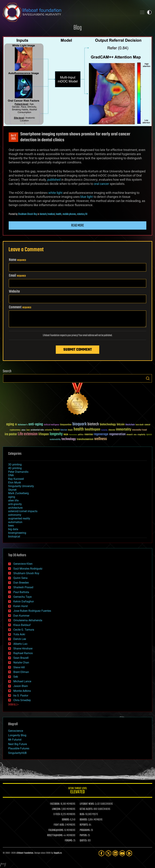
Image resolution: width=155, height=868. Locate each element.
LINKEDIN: (56, 809)
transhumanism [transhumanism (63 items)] (85, 439)
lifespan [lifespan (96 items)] (44, 434)
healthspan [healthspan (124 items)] (92, 430)
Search (148, 378)
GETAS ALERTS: (86, 809)
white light (55, 193)
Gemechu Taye (22, 597)
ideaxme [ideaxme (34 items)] (112, 430)
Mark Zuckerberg (18, 493)
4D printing (15, 468)
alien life (13, 500)
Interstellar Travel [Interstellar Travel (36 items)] (139, 430)
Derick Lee (20, 639)
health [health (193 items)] (79, 429)
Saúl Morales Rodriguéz (28, 569)
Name (17, 260)
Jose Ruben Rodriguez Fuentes (32, 611)
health (59, 214)
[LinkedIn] (115, 853)
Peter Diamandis (18, 472)
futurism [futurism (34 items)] (64, 430)
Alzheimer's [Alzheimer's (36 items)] (23, 425)
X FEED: (57, 814)
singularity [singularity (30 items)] (141, 435)
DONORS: (66, 820)
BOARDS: (84, 820)
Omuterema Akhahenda (28, 620)
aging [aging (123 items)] (10, 424)
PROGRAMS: (85, 830)
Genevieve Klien (23, 564)
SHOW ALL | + (13, 705)
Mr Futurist (15, 740)
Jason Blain (21, 686)
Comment (20, 307)
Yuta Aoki (19, 634)
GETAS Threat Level (77, 791)
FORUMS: (69, 841)
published (54, 180)
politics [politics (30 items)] (81, 435)
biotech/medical (47, 214)
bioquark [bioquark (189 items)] (79, 424)
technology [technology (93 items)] (69, 439)
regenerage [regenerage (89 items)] (101, 434)
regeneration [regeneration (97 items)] (117, 434)
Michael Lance (22, 681)
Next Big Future (17, 744)
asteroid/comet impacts (23, 511)
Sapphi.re (58, 853)
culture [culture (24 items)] (23, 430)
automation (15, 522)
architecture (15, 508)
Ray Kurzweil (16, 479)
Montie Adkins (22, 691)
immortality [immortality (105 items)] (124, 430)
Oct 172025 (13, 137)
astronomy (15, 515)
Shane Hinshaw (23, 648)
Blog (78, 28)
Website (14, 292)
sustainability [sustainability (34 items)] (55, 440)
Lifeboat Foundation (25, 853)
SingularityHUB (17, 753)
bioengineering (17, 533)
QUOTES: (83, 841)
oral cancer (101, 184)
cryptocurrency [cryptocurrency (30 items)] (15, 430)
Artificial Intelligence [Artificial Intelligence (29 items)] (52, 425)
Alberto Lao (20, 644)
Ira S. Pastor (21, 696)
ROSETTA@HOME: (55, 835)
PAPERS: (83, 835)
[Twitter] (108, 853)
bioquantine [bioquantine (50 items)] (66, 425)
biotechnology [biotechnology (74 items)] (108, 425)
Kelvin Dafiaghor (24, 601)
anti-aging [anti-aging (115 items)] (36, 424)
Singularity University (21, 486)
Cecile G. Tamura (24, 630)
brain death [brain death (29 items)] (140, 425)
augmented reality (19, 518)
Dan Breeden (21, 583)
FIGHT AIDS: (59, 825)
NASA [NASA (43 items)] (66, 435)
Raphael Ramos (23, 653)
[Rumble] (129, 853)
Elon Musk (15, 483)
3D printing (15, 465)
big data (13, 529)
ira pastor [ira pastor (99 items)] (11, 434)
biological (14, 536)
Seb (16, 677)
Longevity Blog (17, 735)
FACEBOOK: (55, 804)
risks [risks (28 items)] (135, 435)
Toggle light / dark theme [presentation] (149, 12)
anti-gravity (15, 504)
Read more (78, 225)
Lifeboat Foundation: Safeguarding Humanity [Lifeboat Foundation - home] (69, 12)
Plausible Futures (19, 748)
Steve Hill (19, 667)
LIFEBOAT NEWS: (87, 804)
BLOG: (82, 814)
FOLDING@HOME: (56, 830)
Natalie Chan (21, 662)
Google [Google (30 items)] (70, 430)
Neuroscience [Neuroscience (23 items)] (73, 435)
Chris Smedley (22, 700)
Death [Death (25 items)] (28, 430)
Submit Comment (78, 350)
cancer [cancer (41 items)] (147, 425)
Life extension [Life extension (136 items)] (28, 434)
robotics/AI (82, 214)
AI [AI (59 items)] (16, 425)
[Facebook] (101, 853)
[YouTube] (122, 853)
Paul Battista (21, 592)
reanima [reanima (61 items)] (89, 434)
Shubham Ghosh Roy (28, 214)
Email (17, 276)
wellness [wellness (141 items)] (101, 439)
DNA (11, 475)
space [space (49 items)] (149, 434)
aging (12, 497)
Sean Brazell (21, 658)
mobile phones (69, 214)
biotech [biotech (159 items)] (93, 424)
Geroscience (16, 731)
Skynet (12, 490)
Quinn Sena (20, 578)
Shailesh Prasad (23, 587)
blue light (87, 197)
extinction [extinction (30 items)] (48, 430)
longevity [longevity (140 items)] (56, 434)
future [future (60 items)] (56, 430)
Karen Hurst (21, 606)
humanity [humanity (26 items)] (104, 430)
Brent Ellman (21, 672)
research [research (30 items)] (130, 435)
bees (11, 526)
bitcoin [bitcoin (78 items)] (121, 425)
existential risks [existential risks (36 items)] (37, 430)
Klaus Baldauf (22, 625)
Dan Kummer (21, 616)
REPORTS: (84, 825)
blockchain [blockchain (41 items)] (130, 425)
